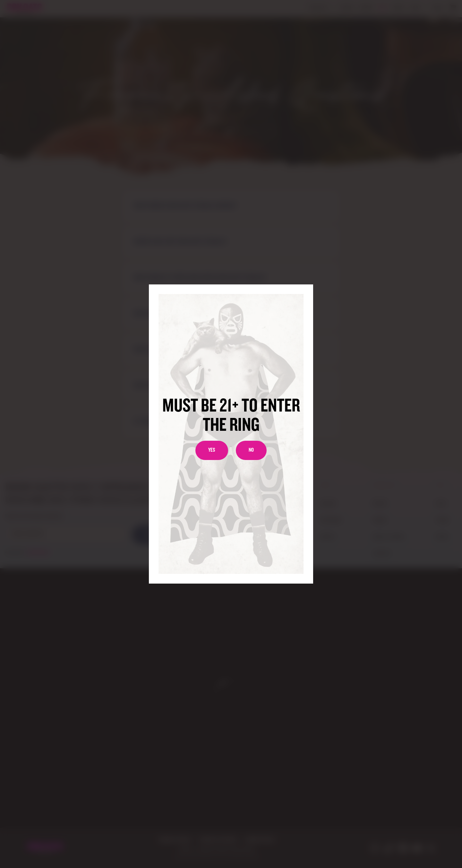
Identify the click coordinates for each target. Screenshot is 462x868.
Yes (212, 450)
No (251, 450)
